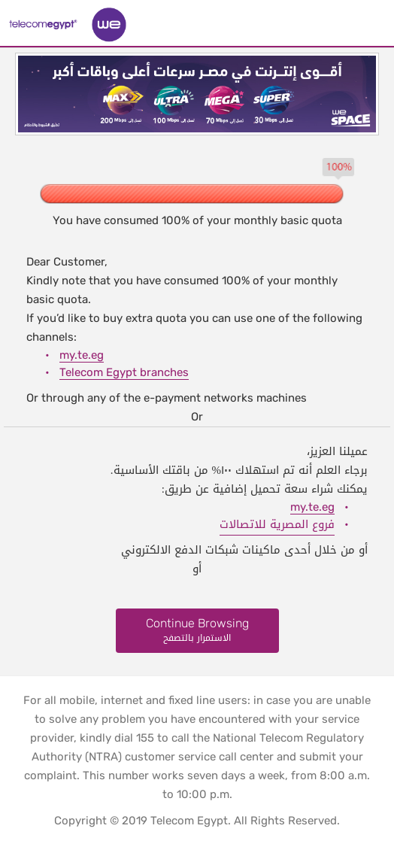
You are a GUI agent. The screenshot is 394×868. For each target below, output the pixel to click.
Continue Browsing (197, 631)
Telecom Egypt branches (124, 372)
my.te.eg (82, 355)
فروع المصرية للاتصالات (277, 524)
